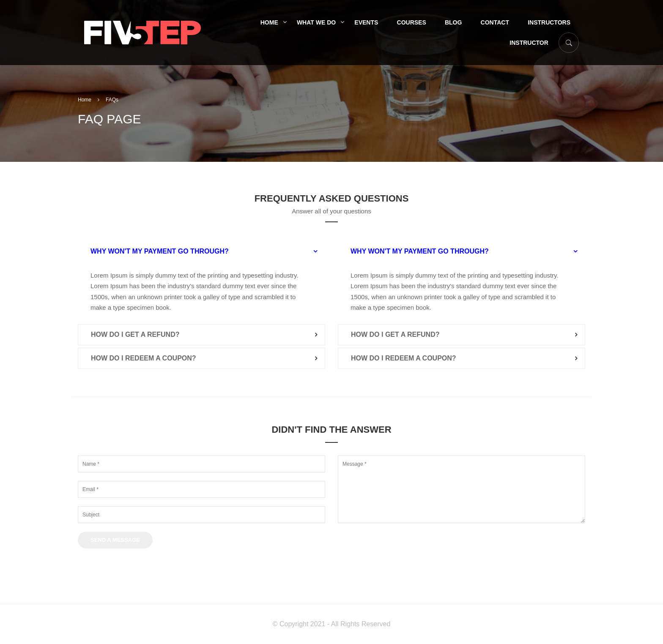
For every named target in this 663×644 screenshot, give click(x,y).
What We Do (316, 22)
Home (269, 22)
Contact (495, 22)
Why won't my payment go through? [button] (160, 251)
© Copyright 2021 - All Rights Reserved (332, 624)
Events (366, 22)
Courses (412, 22)
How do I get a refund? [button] (135, 334)
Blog (453, 22)
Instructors (549, 22)
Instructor (529, 43)
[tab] (201, 251)
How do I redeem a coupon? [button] (144, 358)
